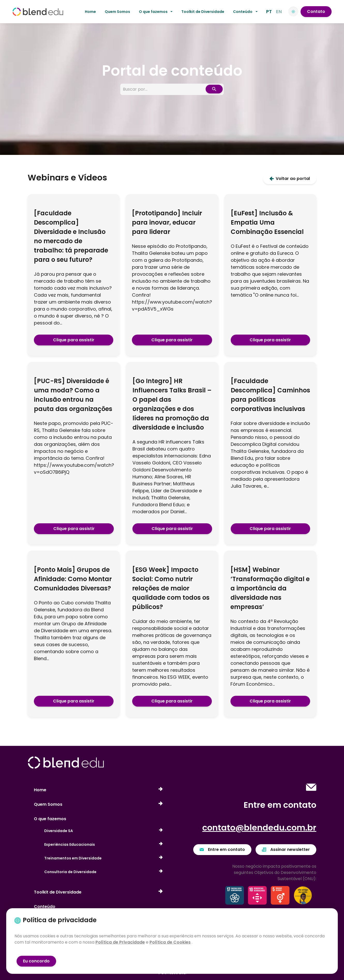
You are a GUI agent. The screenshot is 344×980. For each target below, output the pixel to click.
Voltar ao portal (290, 179)
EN (279, 11)
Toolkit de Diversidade (203, 12)
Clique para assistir (74, 340)
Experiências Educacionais (103, 845)
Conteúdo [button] (243, 12)
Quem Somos (117, 12)
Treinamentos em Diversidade (103, 858)
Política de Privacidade (120, 942)
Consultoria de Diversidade (103, 872)
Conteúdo (45, 907)
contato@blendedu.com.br (259, 828)
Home (90, 12)
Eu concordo (36, 961)
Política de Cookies (170, 942)
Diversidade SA (103, 831)
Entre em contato (222, 849)
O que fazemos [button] (153, 12)
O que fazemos (50, 819)
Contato (316, 11)
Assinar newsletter (286, 849)
